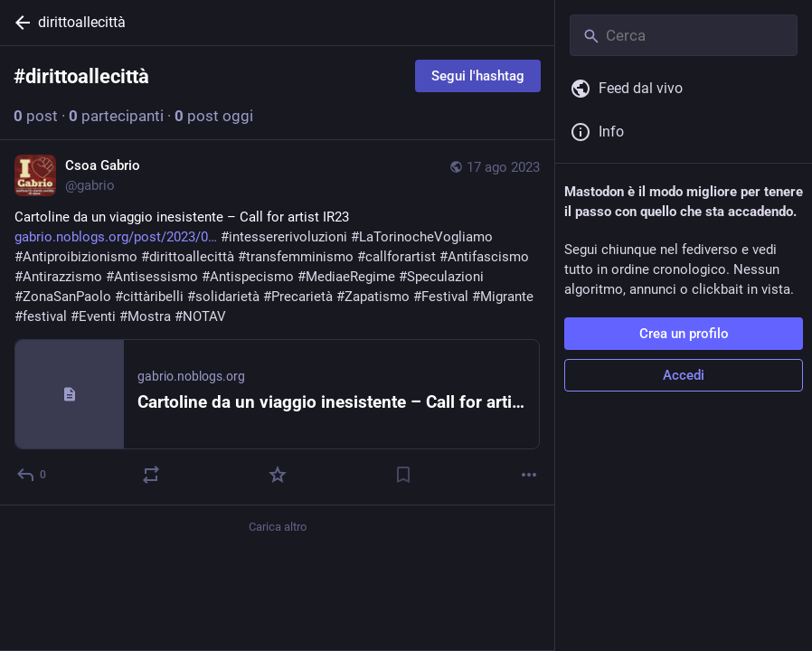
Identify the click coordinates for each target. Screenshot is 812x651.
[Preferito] (278, 475)
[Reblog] (151, 475)
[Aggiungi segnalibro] (403, 475)
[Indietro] (19, 23)
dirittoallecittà (82, 22)
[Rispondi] (32, 475)
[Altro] (529, 475)
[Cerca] (684, 35)
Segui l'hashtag (478, 76)
